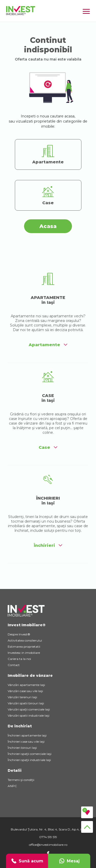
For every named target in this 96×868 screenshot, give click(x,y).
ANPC (12, 786)
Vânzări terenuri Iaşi (22, 697)
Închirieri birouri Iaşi (22, 748)
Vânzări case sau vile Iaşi (25, 691)
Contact (14, 665)
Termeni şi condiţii (21, 780)
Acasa (48, 226)
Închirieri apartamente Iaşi (27, 735)
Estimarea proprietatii (24, 647)
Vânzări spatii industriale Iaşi (29, 715)
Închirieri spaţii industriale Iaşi (29, 760)
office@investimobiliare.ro (48, 845)
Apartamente (48, 345)
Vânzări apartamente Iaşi (26, 685)
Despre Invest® (19, 634)
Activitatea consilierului (25, 640)
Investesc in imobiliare (24, 653)
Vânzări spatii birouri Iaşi (26, 703)
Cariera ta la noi (19, 659)
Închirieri (48, 545)
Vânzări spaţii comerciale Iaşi (29, 709)
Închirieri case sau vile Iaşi (26, 742)
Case (48, 447)
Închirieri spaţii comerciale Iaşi (30, 754)
